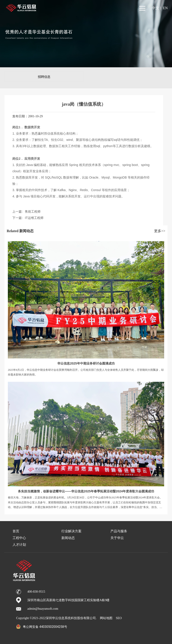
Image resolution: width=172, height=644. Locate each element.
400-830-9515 (36, 592)
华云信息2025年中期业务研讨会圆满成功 (86, 363)
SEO (119, 618)
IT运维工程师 (34, 218)
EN (165, 8)
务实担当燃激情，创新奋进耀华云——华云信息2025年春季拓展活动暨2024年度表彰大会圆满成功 (86, 491)
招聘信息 (44, 77)
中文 (155, 8)
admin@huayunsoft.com (43, 609)
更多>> (160, 231)
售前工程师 (33, 212)
